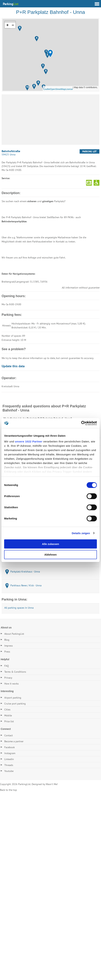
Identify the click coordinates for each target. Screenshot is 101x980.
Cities (7, 710)
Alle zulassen (50, 544)
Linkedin (9, 759)
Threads (9, 765)
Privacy (8, 678)
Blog (7, 640)
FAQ (7, 666)
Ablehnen (50, 555)
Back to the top (8, 790)
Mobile (8, 715)
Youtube (9, 771)
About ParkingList (14, 634)
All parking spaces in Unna (19, 608)
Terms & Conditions (15, 672)
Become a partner (14, 741)
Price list (9, 721)
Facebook (10, 747)
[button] (50, 54)
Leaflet (47, 89)
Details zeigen (81, 533)
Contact (9, 735)
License (69, 89)
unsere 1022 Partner (29, 441)
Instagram (10, 753)
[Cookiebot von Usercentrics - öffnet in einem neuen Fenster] (81, 423)
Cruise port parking (15, 704)
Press (7, 652)
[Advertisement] (50, 120)
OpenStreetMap (58, 89)
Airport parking (13, 698)
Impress (9, 646)
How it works (12, 684)
